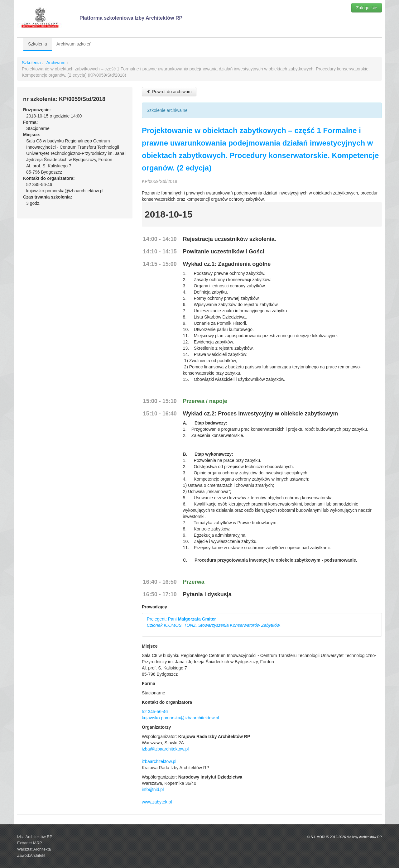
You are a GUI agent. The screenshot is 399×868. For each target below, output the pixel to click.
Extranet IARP (30, 843)
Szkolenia (38, 44)
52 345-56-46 (155, 712)
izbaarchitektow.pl (159, 761)
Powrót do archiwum (169, 92)
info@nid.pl (153, 789)
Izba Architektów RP (35, 837)
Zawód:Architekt (31, 856)
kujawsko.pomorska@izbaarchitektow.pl (180, 718)
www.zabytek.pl (157, 802)
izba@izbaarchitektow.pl (165, 749)
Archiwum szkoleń (74, 44)
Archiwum (56, 63)
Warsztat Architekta (34, 849)
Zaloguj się (367, 8)
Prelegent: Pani (214, 622)
